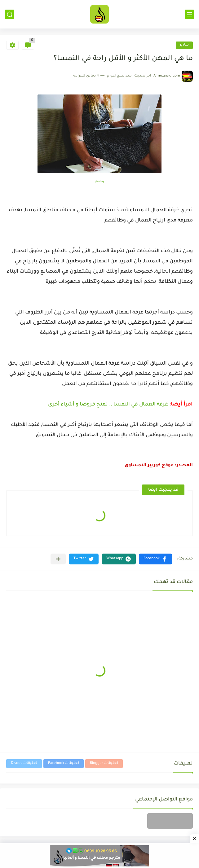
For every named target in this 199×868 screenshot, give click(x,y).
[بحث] (10, 14)
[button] (155, 559)
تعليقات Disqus (24, 763)
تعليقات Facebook (64, 763)
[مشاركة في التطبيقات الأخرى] (58, 559)
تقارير (184, 45)
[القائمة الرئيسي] (189, 14)
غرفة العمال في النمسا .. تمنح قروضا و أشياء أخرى (108, 405)
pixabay (99, 182)
